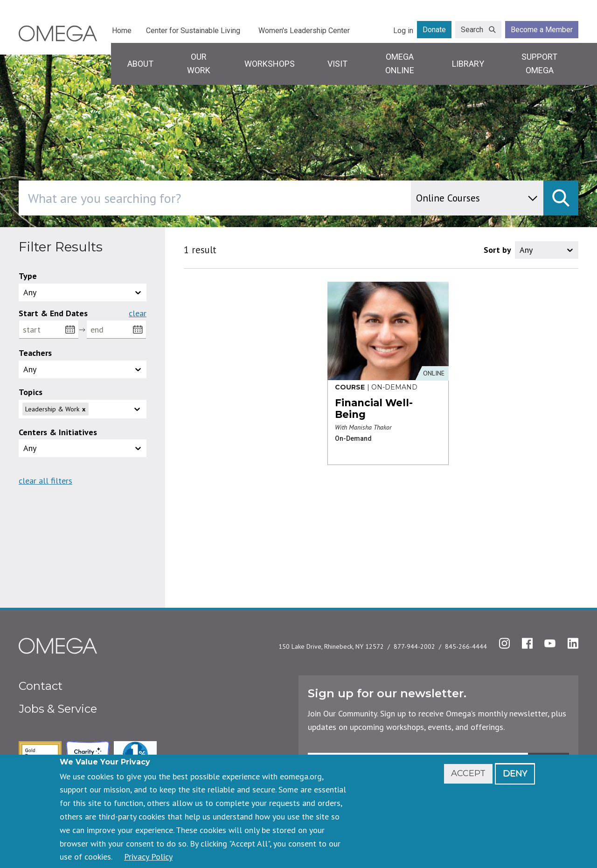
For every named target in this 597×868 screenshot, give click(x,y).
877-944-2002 (414, 646)
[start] (49, 330)
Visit (337, 64)
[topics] (116, 409)
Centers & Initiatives (58, 432)
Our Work (199, 63)
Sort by (497, 250)
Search (472, 30)
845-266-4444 (466, 646)
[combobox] (254, 198)
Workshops (270, 64)
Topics (31, 392)
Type (28, 276)
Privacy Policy (148, 857)
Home (122, 31)
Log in (403, 31)
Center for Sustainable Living (193, 31)
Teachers (35, 353)
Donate (434, 30)
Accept (468, 773)
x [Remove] (84, 409)
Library (468, 64)
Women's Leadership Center (304, 31)
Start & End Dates (53, 313)
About (140, 64)
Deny (515, 773)
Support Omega (539, 63)
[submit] (561, 198)
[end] (116, 330)
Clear (138, 313)
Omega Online (400, 63)
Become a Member (542, 30)
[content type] (477, 198)
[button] (83, 409)
